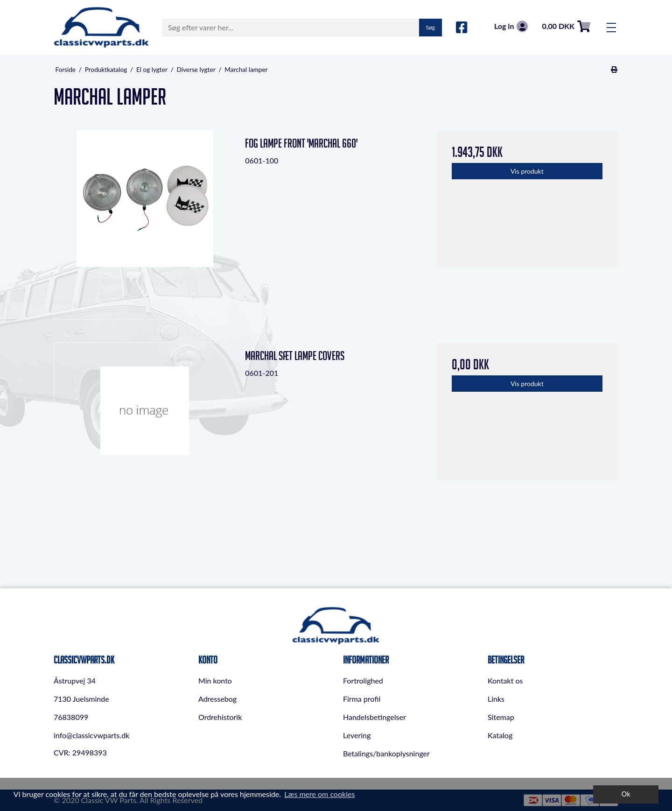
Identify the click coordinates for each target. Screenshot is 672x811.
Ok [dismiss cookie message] (626, 794)
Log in (511, 26)
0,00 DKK (566, 26)
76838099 (71, 717)
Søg (430, 27)
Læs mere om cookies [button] (319, 794)
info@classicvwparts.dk (91, 735)
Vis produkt (527, 171)
